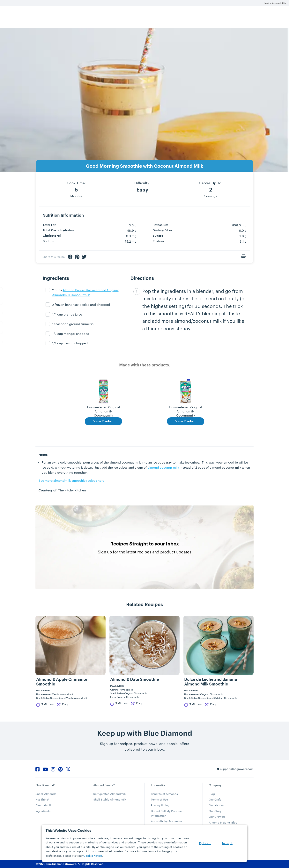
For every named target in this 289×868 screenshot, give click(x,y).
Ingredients (43, 811)
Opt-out (205, 843)
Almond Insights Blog (223, 822)
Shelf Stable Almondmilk (110, 799)
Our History (216, 805)
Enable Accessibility (275, 3)
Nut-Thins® (42, 799)
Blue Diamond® (45, 785)
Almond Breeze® (104, 785)
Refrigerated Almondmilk (110, 794)
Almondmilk (43, 805)
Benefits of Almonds (164, 794)
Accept (227, 843)
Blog (212, 794)
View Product (104, 421)
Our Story (215, 811)
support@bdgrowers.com (237, 769)
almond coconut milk (163, 467)
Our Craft (215, 799)
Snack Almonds (46, 794)
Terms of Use (159, 799)
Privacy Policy (160, 805)
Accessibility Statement (167, 821)
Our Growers (217, 817)
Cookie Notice (93, 856)
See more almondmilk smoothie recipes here (71, 480)
